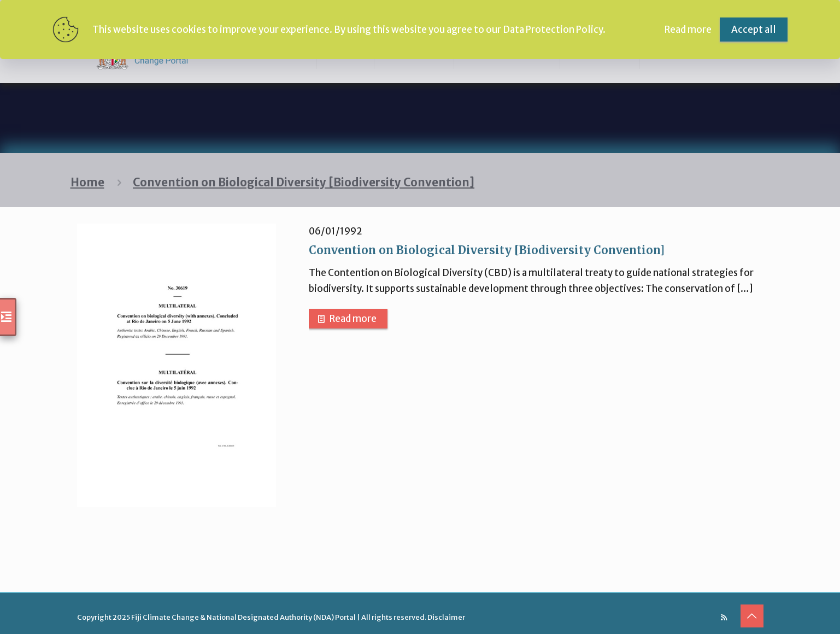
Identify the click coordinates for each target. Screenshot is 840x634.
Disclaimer (446, 617)
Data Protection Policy (553, 30)
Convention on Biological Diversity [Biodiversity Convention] (304, 183)
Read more (353, 319)
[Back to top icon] (752, 616)
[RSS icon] (724, 617)
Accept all (754, 30)
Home (87, 183)
